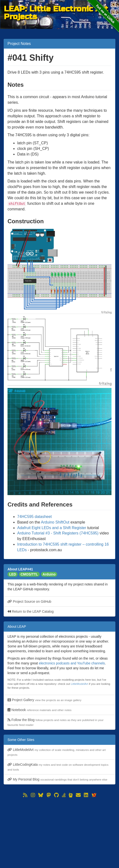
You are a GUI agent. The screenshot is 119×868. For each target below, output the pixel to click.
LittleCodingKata (58, 767)
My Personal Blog (57, 779)
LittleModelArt (79, 684)
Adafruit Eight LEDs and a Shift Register (52, 528)
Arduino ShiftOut (55, 522)
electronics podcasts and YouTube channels (72, 663)
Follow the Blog (56, 722)
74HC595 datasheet (34, 517)
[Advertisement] (59, 833)
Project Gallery (44, 700)
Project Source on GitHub (29, 602)
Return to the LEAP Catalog (31, 611)
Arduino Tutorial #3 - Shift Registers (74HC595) (58, 533)
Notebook (40, 710)
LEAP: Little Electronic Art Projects (56, 9)
